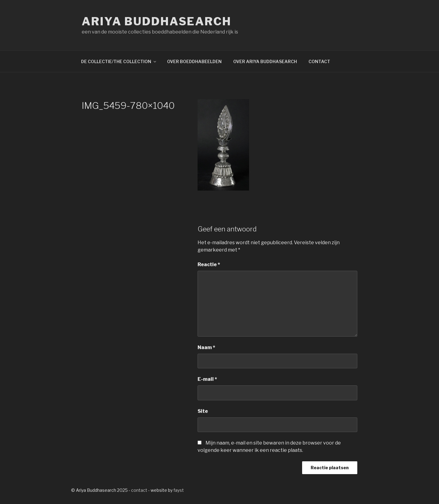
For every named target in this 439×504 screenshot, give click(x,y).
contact (139, 490)
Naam (206, 347)
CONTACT (319, 61)
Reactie (209, 265)
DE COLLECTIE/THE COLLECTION (119, 61)
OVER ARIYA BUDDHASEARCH (265, 61)
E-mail (207, 379)
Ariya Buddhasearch (157, 21)
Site (203, 411)
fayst (179, 490)
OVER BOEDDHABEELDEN (194, 61)
